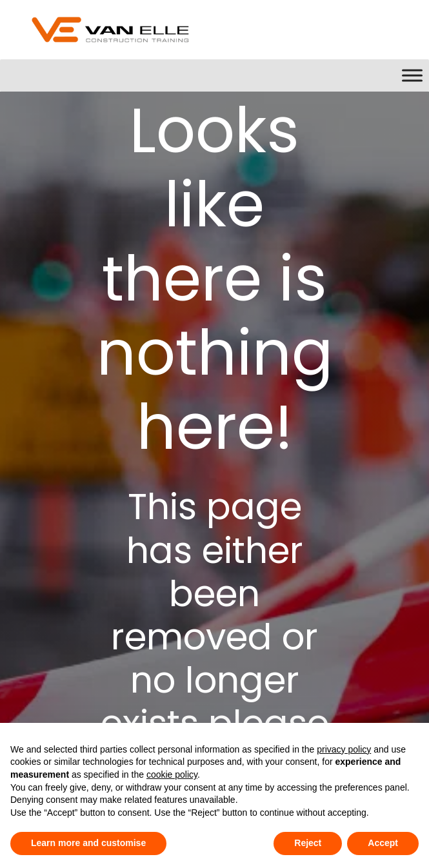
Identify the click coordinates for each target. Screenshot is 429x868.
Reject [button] (308, 843)
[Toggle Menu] (412, 75)
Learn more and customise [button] (88, 843)
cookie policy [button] (172, 774)
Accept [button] (383, 843)
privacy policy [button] (344, 749)
